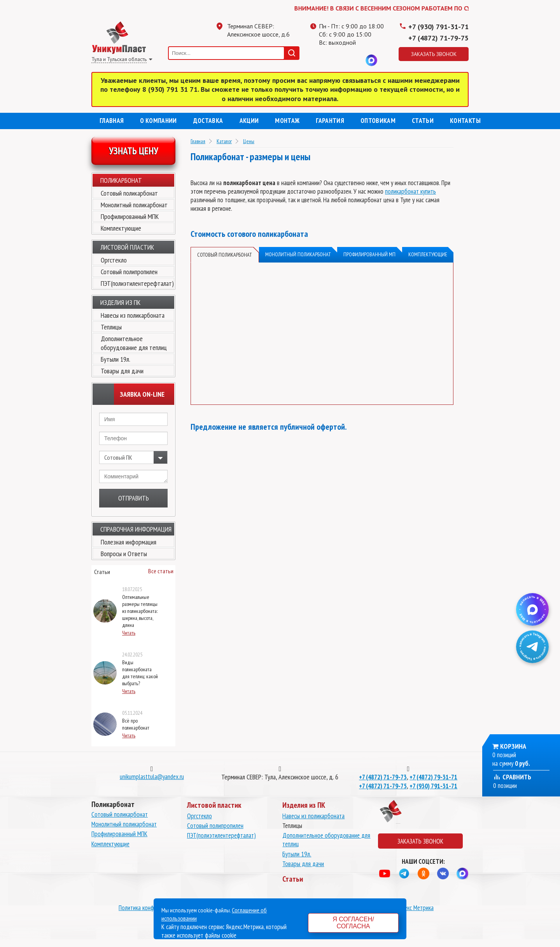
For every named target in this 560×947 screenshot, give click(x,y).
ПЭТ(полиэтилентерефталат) (137, 283)
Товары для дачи (122, 371)
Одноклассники (340, 60)
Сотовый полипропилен (129, 272)
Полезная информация (129, 542)
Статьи (423, 121)
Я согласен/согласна (353, 923)
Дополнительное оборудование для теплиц (134, 343)
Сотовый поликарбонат (129, 193)
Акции (249, 121)
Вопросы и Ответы (124, 554)
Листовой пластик (127, 247)
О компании (158, 121)
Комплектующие (121, 228)
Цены (249, 141)
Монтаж (287, 121)
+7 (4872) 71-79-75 (438, 38)
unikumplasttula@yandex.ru (152, 777)
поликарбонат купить (410, 191)
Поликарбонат (121, 180)
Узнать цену (134, 151)
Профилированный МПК (130, 216)
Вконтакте (356, 60)
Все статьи (161, 571)
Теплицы (111, 327)
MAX (371, 60)
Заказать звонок (434, 54)
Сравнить (512, 777)
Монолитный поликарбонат (134, 205)
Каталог (224, 141)
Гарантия (330, 121)
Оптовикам (378, 121)
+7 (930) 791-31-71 (438, 27)
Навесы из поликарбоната (133, 315)
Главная (112, 121)
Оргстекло (114, 260)
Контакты (465, 121)
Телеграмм (325, 60)
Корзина (513, 746)
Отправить (134, 498)
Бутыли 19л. (115, 359)
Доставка (208, 121)
